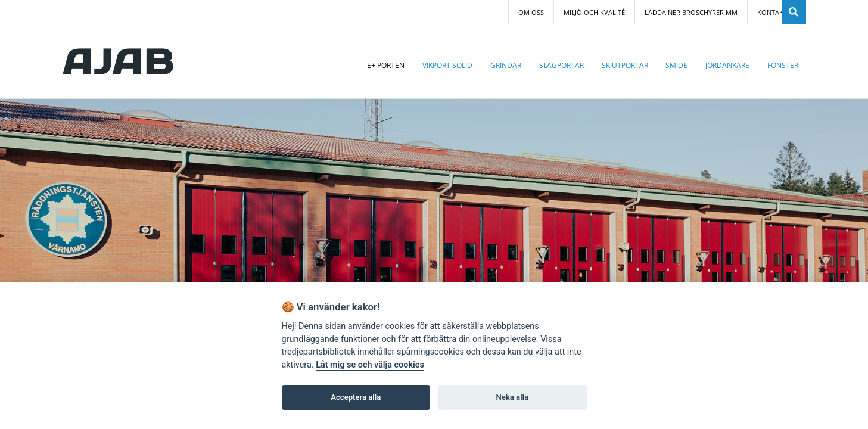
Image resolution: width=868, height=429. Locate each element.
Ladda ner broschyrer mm (691, 13)
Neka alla (512, 397)
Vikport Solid (447, 65)
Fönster (783, 65)
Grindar (506, 65)
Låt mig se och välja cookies (370, 365)
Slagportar (561, 65)
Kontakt (772, 13)
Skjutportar (625, 65)
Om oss (531, 13)
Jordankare (727, 65)
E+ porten (386, 65)
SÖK (794, 12)
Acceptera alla (356, 397)
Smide (676, 65)
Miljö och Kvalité (594, 13)
